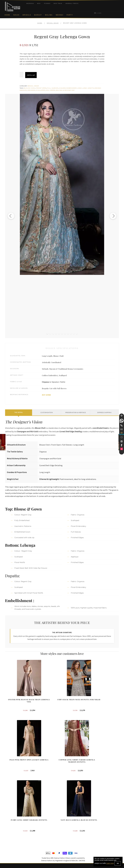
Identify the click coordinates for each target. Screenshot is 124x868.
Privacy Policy (10, 827)
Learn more (110, 863)
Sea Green (51, 90)
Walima (49, 15)
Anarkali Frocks (72, 3)
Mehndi (60, 15)
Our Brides (39, 816)
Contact (8, 847)
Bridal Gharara (40, 823)
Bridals (27, 15)
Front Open (41, 88)
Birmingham (69, 816)
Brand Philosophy (12, 823)
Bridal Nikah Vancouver (103, 827)
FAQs (7, 843)
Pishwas (47, 3)
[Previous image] (12, 216)
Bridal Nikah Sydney (102, 823)
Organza (31, 90)
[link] (122, 421)
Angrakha (30, 3)
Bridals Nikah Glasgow (103, 831)
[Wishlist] (122, 437)
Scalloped (41, 90)
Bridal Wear (53, 23)
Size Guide (9, 851)
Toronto (67, 823)
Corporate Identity (12, 819)
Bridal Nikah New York (103, 816)
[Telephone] (122, 425)
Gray (80, 88)
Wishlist (8, 855)
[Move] (122, 416)
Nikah (16, 15)
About (7, 816)
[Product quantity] (22, 75)
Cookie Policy (10, 831)
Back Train (58, 3)
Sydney (67, 819)
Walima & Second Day (65, 90)
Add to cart (31, 75)
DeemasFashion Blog (102, 835)
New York (68, 827)
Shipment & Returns (13, 835)
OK (118, 863)
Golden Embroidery (68, 88)
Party (70, 15)
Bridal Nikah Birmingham (104, 819)
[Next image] (112, 216)
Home (7, 15)
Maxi (39, 3)
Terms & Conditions (12, 839)
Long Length (88, 88)
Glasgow (68, 831)
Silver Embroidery (41, 831)
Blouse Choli (30, 88)
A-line (37, 835)
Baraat (38, 15)
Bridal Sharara (40, 819)
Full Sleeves (53, 88)
